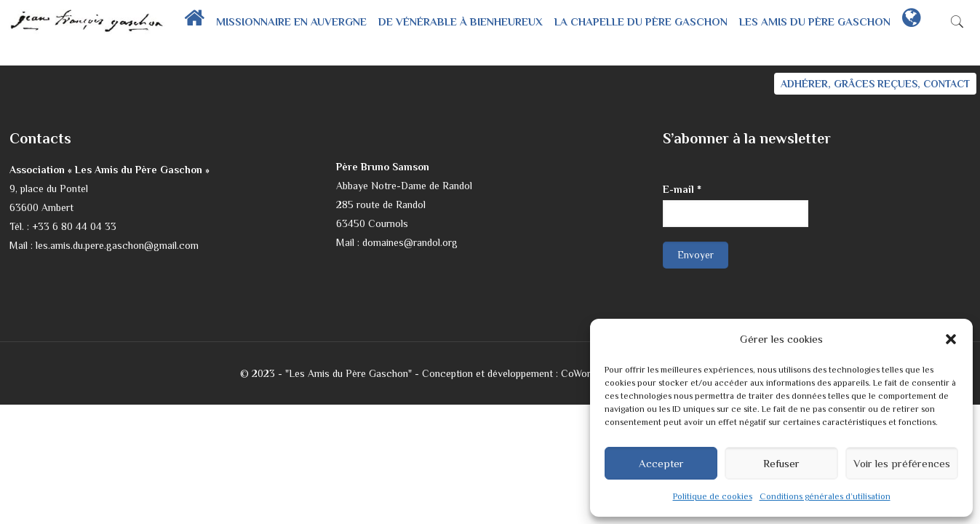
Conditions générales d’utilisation (825, 496)
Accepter (661, 463)
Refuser (781, 463)
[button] (951, 339)
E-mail (682, 189)
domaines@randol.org (410, 242)
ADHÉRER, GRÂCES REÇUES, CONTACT (875, 84)
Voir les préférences (902, 463)
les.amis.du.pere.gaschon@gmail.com (117, 245)
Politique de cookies (713, 496)
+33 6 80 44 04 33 (74, 226)
